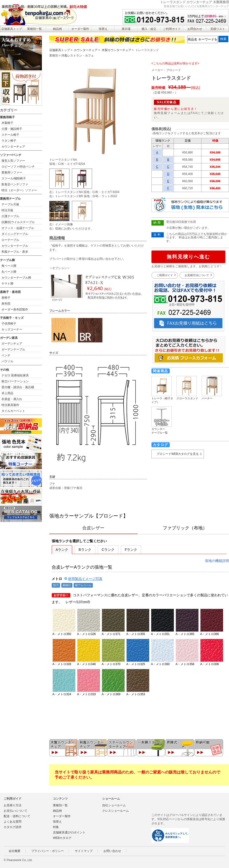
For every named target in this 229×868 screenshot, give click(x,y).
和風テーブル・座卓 (15, 252)
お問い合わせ (112, 851)
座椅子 (6, 298)
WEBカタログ (62, 838)
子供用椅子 (9, 324)
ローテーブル (10, 240)
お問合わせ (195, 29)
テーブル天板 (10, 204)
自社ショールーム (114, 805)
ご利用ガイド (172, 29)
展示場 (126, 29)
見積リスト (218, 29)
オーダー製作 (80, 29)
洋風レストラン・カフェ (78, 56)
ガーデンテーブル (13, 349)
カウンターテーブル (15, 246)
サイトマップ (84, 851)
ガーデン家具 (9, 338)
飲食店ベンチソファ (15, 184)
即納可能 (203, 742)
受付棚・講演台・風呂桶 (18, 387)
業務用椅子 (7, 117)
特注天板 (7, 210)
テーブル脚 (7, 260)
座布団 (6, 304)
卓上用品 (7, 393)
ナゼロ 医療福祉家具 (15, 375)
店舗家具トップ (12, 29)
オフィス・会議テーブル (18, 228)
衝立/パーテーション (15, 381)
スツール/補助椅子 (14, 178)
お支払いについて (16, 811)
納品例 (57, 29)
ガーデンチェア (12, 344)
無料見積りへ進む (188, 257)
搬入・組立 (149, 29)
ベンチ (6, 355)
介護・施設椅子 (12, 129)
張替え (103, 29)
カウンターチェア (86, 50)
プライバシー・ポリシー (48, 851)
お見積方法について (197, 275)
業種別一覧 (34, 29)
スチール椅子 (10, 135)
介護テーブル (10, 216)
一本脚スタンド (150, 742)
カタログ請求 (13, 827)
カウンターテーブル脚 (16, 278)
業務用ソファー (12, 173)
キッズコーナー (12, 329)
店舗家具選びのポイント (69, 832)
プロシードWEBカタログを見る (178, 454)
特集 (56, 827)
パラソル (7, 361)
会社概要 (15, 851)
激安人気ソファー (13, 161)
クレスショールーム (115, 811)
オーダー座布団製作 (15, 309)
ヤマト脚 (7, 284)
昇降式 (172, 742)
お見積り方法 (13, 805)
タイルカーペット (13, 411)
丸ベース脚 (9, 272)
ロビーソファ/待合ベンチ (18, 167)
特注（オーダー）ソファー (19, 190)
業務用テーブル (10, 199)
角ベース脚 (9, 266)
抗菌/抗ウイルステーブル (18, 222)
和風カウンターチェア (92, 744)
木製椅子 (7, 123)
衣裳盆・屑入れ (12, 399)
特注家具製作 (10, 405)
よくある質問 (13, 822)
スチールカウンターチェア (121, 744)
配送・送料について (17, 816)
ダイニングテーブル (15, 234)
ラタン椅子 (9, 141)
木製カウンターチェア (116, 50)
